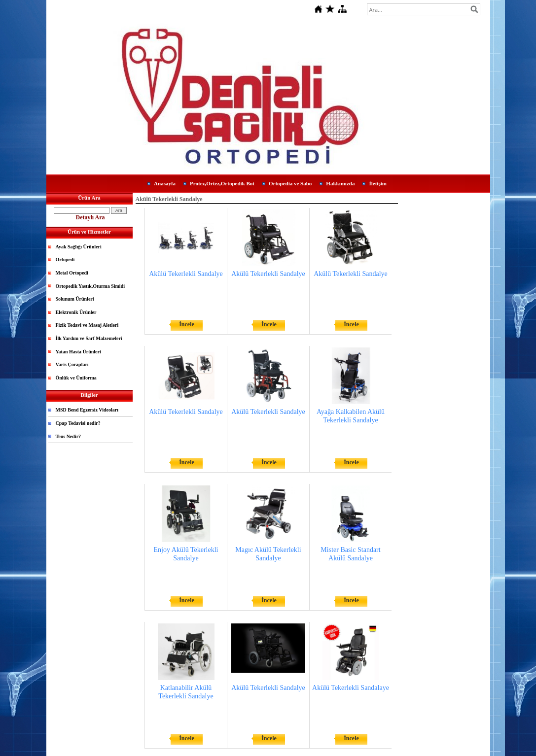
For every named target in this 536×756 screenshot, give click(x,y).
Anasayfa (165, 183)
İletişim (377, 183)
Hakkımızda (340, 183)
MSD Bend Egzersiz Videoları (87, 410)
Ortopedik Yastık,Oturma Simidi (90, 286)
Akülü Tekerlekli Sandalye (186, 274)
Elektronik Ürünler (76, 312)
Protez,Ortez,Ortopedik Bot (222, 183)
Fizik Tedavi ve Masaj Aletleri (87, 325)
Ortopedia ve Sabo (290, 183)
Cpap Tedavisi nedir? (78, 423)
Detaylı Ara (90, 217)
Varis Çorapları (72, 364)
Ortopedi (65, 259)
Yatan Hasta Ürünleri (78, 352)
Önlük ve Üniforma (76, 378)
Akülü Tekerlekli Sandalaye (351, 688)
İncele (187, 324)
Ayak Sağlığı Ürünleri (79, 247)
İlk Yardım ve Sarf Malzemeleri (89, 338)
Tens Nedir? (69, 436)
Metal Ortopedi (72, 273)
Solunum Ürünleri (75, 299)
